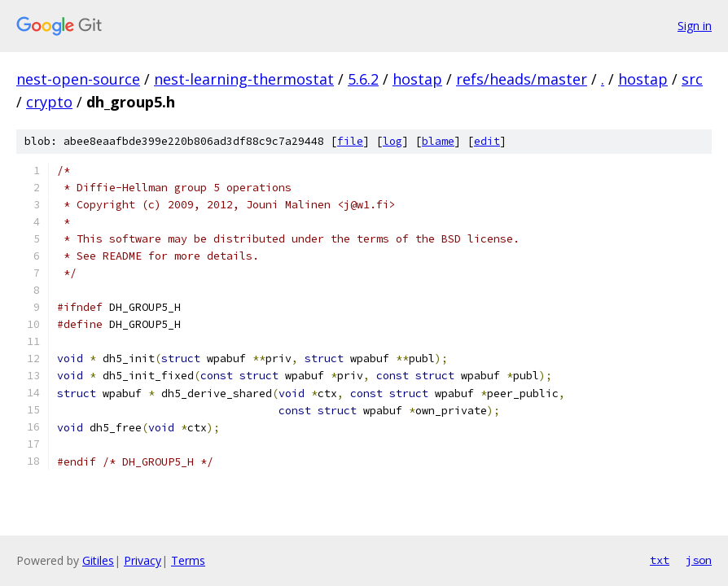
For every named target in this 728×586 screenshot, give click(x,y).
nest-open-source (78, 79)
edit (487, 141)
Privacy (143, 560)
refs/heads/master (522, 79)
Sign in (695, 26)
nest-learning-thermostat (244, 79)
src (692, 79)
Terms (188, 560)
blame (438, 141)
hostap (417, 79)
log (393, 141)
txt (660, 560)
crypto (49, 102)
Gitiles (98, 560)
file (350, 141)
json (699, 560)
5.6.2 (363, 79)
